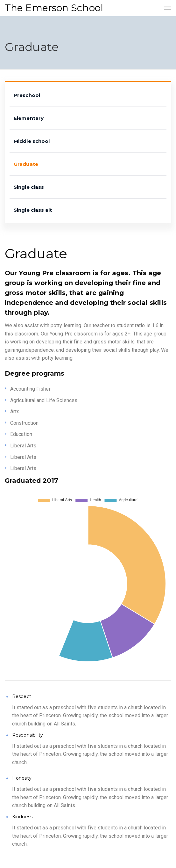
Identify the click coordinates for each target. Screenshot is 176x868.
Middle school (32, 141)
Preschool (27, 95)
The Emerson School (54, 8)
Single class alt (33, 210)
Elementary (29, 118)
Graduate (26, 164)
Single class (29, 187)
